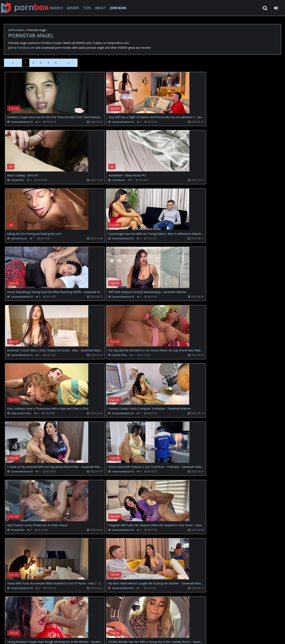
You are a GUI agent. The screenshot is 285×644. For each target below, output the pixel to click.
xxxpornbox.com (34, 637)
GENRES (75, 8)
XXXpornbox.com (26, 8)
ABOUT (102, 8)
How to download (69, 625)
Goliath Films (18, 297)
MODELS (58, 8)
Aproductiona (111, 180)
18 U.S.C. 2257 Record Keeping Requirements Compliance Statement (131, 637)
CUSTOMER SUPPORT (36, 625)
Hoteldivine (201, 122)
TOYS (89, 8)
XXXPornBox (16, 30)
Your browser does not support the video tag (47, 95)
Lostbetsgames (20, 531)
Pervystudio (201, 355)
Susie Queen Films (113, 297)
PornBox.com (26, 48)
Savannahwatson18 (22, 122)
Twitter (94, 625)
